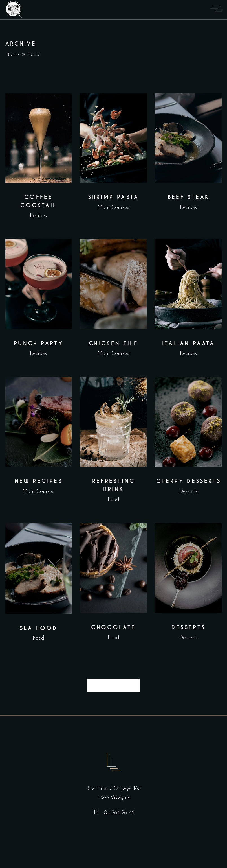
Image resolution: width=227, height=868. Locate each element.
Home (12, 55)
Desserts (188, 492)
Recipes (38, 216)
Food (114, 500)
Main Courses (113, 208)
